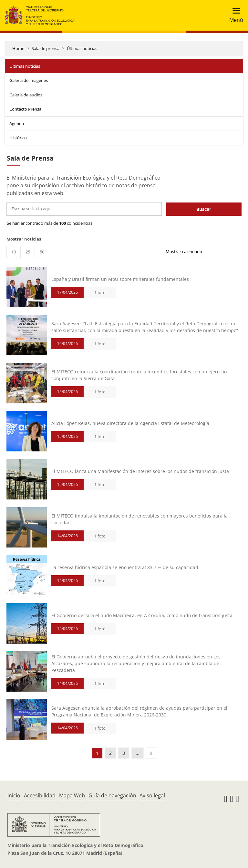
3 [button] (124, 753)
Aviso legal (152, 795)
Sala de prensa (46, 48)
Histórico (18, 138)
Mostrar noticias (24, 239)
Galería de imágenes (29, 80)
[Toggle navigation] (234, 15)
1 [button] (97, 753)
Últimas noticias (82, 48)
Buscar (204, 209)
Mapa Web (72, 795)
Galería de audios (26, 95)
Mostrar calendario (184, 252)
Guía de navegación (112, 795)
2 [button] (110, 753)
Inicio (14, 795)
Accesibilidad (40, 795)
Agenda (17, 123)
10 (14, 252)
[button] (151, 753)
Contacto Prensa (25, 109)
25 (28, 252)
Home (18, 48)
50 (42, 252)
